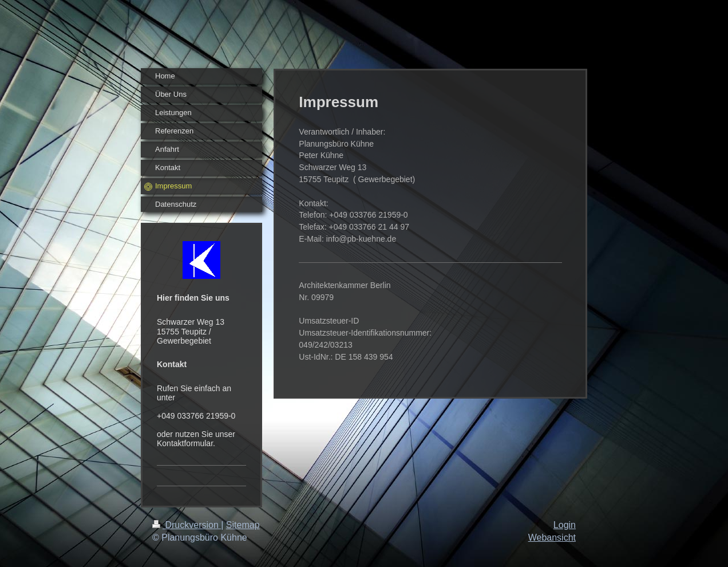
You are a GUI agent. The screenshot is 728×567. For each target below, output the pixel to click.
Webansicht (552, 538)
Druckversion (187, 525)
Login (565, 525)
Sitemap (243, 525)
